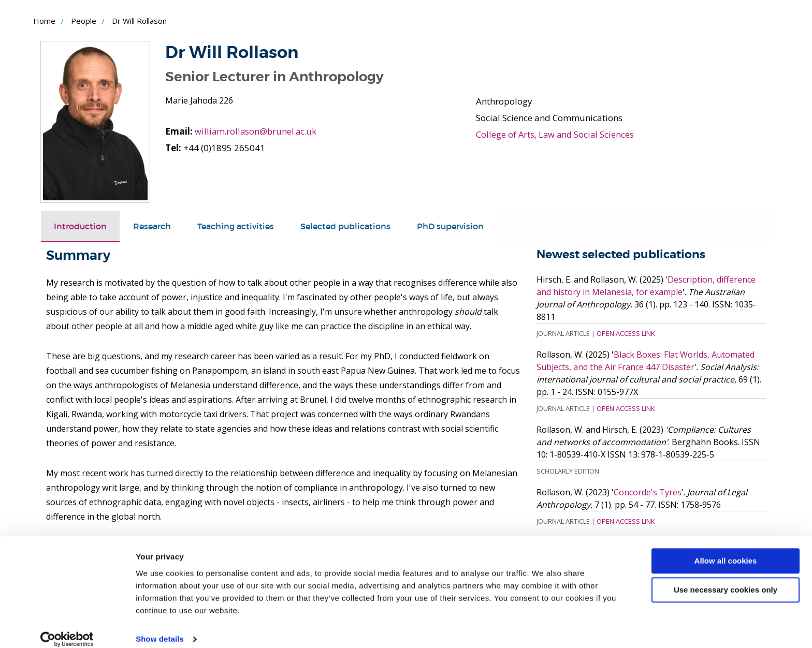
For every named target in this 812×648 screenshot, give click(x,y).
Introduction (82, 226)
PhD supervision (469, 226)
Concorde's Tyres (648, 492)
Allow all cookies (726, 549)
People (84, 21)
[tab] (82, 226)
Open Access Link (626, 333)
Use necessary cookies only (726, 578)
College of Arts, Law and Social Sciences (556, 134)
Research (156, 226)
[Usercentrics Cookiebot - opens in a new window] (67, 628)
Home (44, 21)
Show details (160, 628)
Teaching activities (244, 226)
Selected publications (359, 226)
